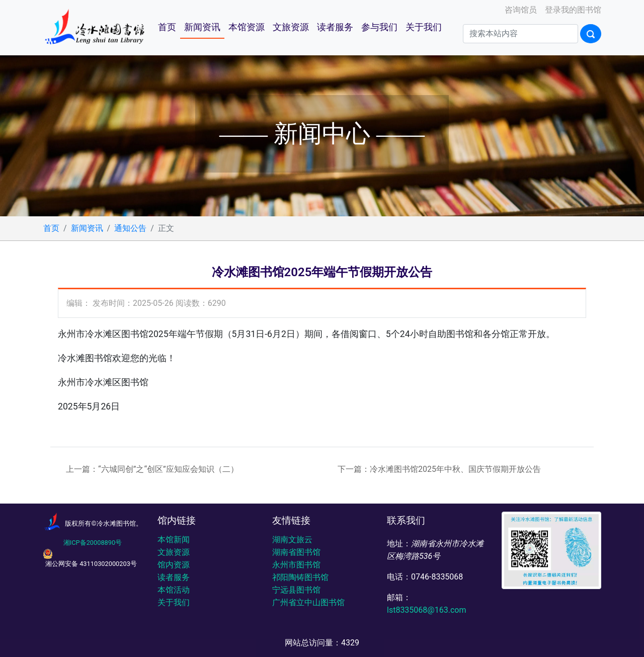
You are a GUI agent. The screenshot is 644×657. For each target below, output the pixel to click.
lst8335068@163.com (426, 610)
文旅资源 (291, 27)
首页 (167, 27)
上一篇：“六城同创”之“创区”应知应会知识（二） (152, 469)
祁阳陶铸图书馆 (300, 577)
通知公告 (130, 228)
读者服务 (335, 27)
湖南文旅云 (292, 540)
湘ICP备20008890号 (93, 543)
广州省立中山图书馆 (308, 602)
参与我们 (379, 27)
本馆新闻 (174, 540)
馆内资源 (174, 565)
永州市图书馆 (296, 565)
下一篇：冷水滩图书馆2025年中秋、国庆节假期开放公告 (439, 469)
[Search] (520, 34)
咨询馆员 (520, 10)
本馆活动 (174, 590)
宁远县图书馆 (296, 590)
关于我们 (424, 27)
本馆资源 (247, 27)
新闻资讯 (202, 27)
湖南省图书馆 (296, 552)
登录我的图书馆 (572, 10)
